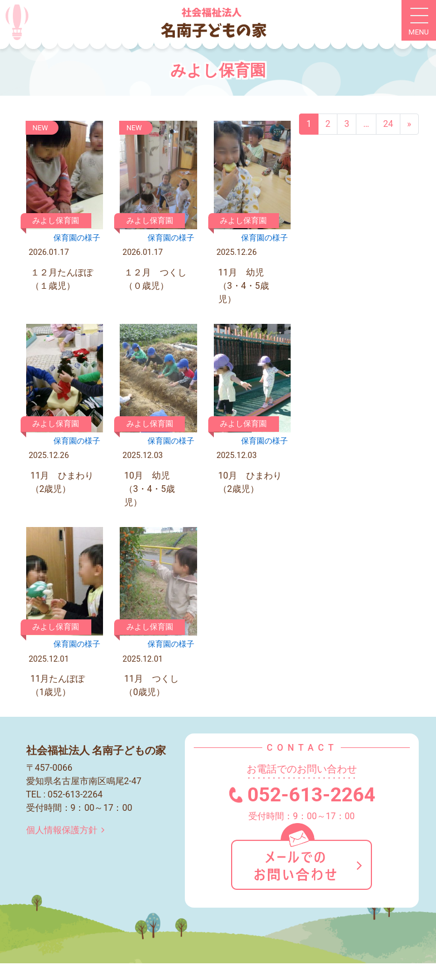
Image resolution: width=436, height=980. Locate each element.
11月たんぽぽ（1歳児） (58, 685)
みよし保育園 (56, 221)
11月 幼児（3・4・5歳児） (244, 286)
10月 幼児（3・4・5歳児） (150, 489)
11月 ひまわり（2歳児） (62, 482)
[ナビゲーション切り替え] (419, 21)
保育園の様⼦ (77, 238)
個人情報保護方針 (68, 830)
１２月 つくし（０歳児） (155, 279)
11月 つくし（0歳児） (151, 685)
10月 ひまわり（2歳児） (250, 482)
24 (388, 124)
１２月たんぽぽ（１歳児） (62, 279)
